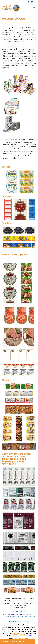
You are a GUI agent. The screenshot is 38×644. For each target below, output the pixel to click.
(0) (33, 2)
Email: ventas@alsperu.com (27, 614)
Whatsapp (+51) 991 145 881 (11, 614)
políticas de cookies (27, 635)
